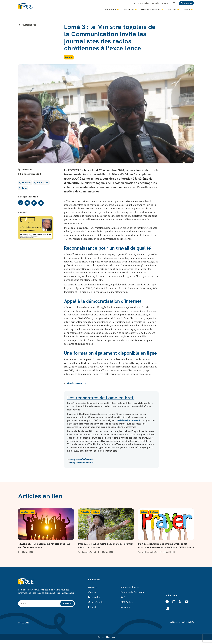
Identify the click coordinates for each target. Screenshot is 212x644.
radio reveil (43, 183)
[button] (28, 203)
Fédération (112, 10)
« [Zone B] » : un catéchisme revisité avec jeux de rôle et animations (42, 545)
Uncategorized (28, 512)
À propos (93, 591)
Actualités (130, 10)
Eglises (144, 512)
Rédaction (27, 170)
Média (188, 10)
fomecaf (27, 183)
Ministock (125, 611)
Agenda (156, 3)
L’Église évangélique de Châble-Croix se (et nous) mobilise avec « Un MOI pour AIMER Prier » (165, 547)
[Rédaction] (19, 169)
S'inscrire (67, 607)
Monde (69, 57)
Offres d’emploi (96, 606)
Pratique (154, 512)
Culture (96, 512)
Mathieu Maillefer (150, 556)
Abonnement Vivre (130, 591)
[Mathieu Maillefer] (139, 555)
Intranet (92, 611)
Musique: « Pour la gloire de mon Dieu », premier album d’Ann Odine (105, 545)
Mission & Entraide (152, 10)
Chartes (92, 596)
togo (25, 188)
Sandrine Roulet (89, 552)
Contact (166, 3)
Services (174, 10)
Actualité (85, 512)
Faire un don (94, 601)
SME (123, 601)
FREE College (127, 606)
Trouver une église (141, 3)
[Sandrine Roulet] (79, 552)
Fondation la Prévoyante (132, 596)
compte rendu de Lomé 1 (82, 459)
